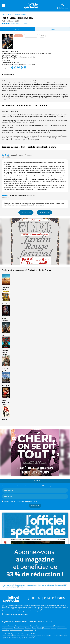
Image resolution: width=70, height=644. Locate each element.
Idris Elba (39, 53)
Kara (3, 336)
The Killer (5, 419)
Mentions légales (11, 587)
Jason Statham (31, 53)
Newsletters (59, 585)
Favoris (24, 24)
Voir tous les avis (26, 212)
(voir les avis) (16, 24)
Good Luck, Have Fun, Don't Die (5, 352)
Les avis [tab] (52, 29)
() (17, 115)
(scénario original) (21, 122)
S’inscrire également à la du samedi (20, 501)
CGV (65, 585)
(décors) (42, 120)
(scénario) (25, 120)
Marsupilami (6, 304)
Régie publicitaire (32, 585)
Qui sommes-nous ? (8, 585)
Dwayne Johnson (20, 53)
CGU (3, 587)
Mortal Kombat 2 (5, 320)
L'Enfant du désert (5, 288)
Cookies (20, 587)
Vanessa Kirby (46, 53)
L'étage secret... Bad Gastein (5, 403)
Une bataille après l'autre (6, 370)
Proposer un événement (46, 585)
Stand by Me (5, 386)
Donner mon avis (44, 212)
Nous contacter (20, 585)
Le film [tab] (17, 29)
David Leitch (14, 51)
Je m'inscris (35, 506)
